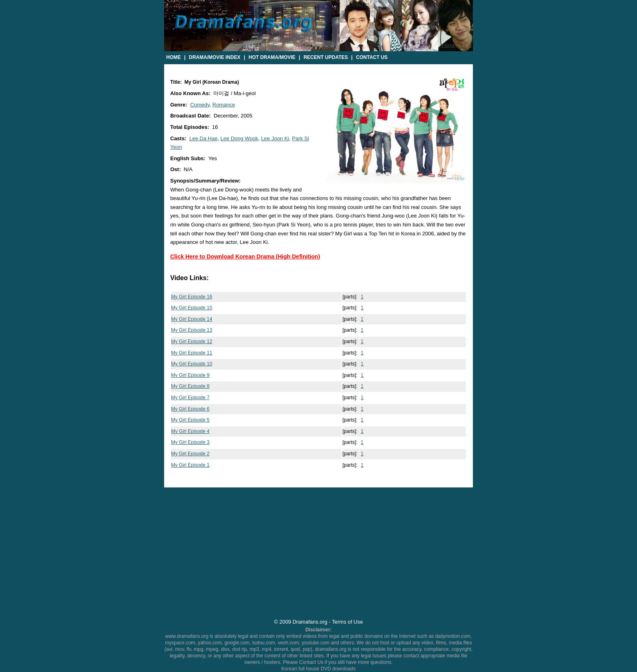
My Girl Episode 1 (190, 465)
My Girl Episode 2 (190, 454)
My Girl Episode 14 (192, 319)
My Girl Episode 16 (192, 297)
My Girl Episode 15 (192, 308)
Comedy (200, 105)
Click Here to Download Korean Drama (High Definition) (245, 257)
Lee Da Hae (203, 138)
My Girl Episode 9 (190, 375)
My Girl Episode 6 (190, 409)
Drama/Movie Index (215, 57)
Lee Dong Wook (239, 138)
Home (173, 57)
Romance (224, 105)
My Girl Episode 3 (190, 442)
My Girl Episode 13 (192, 330)
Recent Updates (326, 57)
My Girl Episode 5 (190, 420)
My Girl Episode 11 (192, 353)
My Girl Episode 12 (192, 341)
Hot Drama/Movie (272, 57)
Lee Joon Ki (275, 138)
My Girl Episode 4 (190, 431)
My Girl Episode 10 (192, 364)
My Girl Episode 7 (190, 398)
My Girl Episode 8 (190, 386)
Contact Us (372, 57)
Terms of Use (347, 622)
